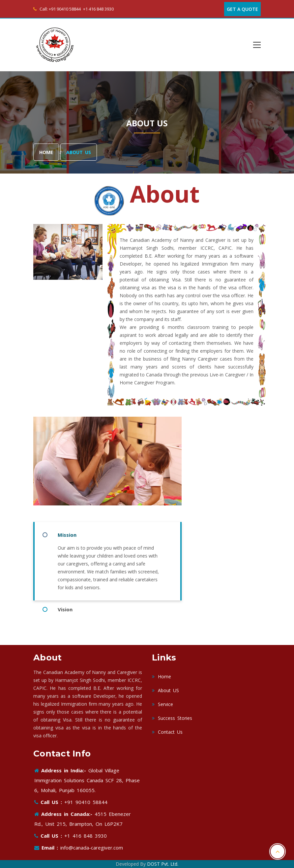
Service (162, 704)
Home (46, 153)
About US (165, 690)
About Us (79, 153)
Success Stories (172, 718)
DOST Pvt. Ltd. (163, 864)
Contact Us (167, 732)
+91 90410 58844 (65, 9)
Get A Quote (242, 9)
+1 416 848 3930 (98, 9)
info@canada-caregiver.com (90, 848)
